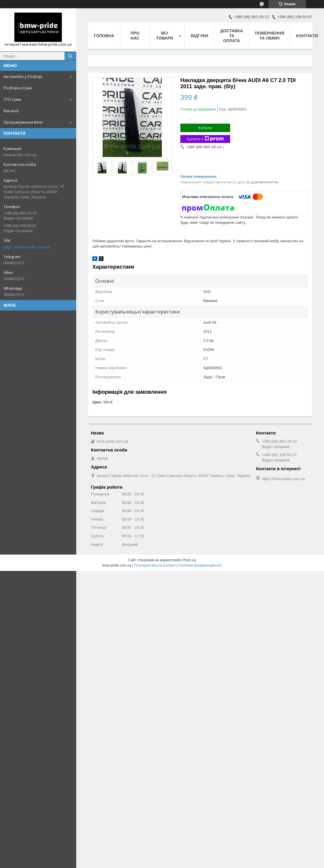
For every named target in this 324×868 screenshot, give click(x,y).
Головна (104, 36)
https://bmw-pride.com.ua (26, 247)
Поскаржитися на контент (155, 565)
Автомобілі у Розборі (23, 76)
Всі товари (164, 36)
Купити (205, 128)
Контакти (307, 36)
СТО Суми (12, 99)
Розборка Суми (18, 88)
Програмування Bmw (23, 122)
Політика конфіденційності (200, 565)
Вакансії (11, 111)
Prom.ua (189, 560)
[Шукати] (70, 56)
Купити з (205, 139)
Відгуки (200, 36)
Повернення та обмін (270, 36)
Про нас (135, 36)
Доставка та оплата (231, 36)
